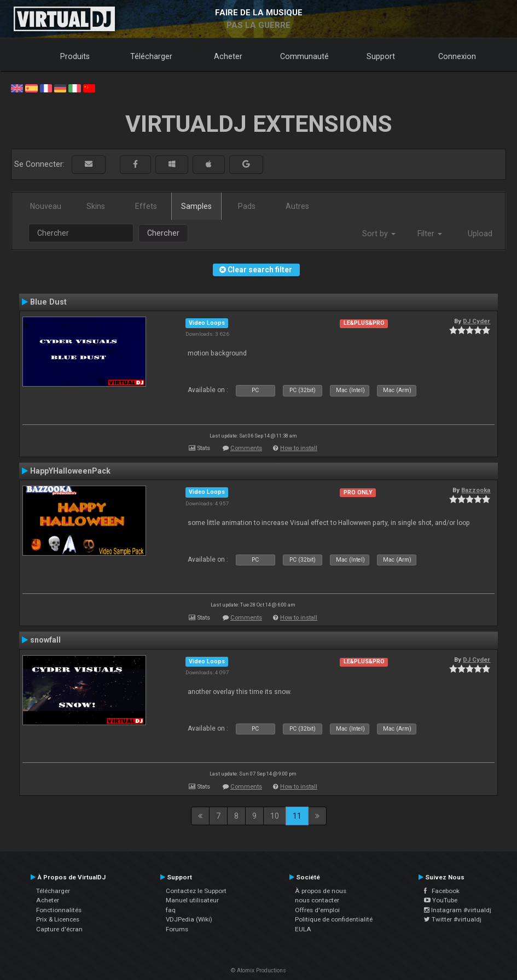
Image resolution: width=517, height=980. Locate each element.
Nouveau (46, 206)
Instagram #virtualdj (458, 910)
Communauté (304, 56)
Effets (146, 206)
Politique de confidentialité (334, 919)
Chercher (163, 233)
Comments (246, 448)
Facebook (442, 891)
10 (275, 816)
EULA (303, 929)
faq (171, 910)
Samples (196, 206)
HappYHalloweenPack (70, 471)
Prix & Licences (58, 919)
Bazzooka (476, 490)
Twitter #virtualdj (453, 919)
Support (381, 56)
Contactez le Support (196, 891)
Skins (96, 206)
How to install (299, 448)
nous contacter (317, 900)
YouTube (441, 900)
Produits (75, 56)
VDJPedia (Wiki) (189, 919)
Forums (177, 929)
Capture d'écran (59, 929)
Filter (430, 234)
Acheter (228, 56)
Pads (247, 206)
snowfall (45, 640)
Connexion (457, 56)
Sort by (379, 234)
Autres (297, 206)
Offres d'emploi (317, 910)
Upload (480, 234)
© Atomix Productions (258, 970)
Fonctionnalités (59, 910)
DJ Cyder (477, 321)
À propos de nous (321, 891)
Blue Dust (48, 302)
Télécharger (151, 56)
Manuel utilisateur (192, 900)
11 (297, 816)
